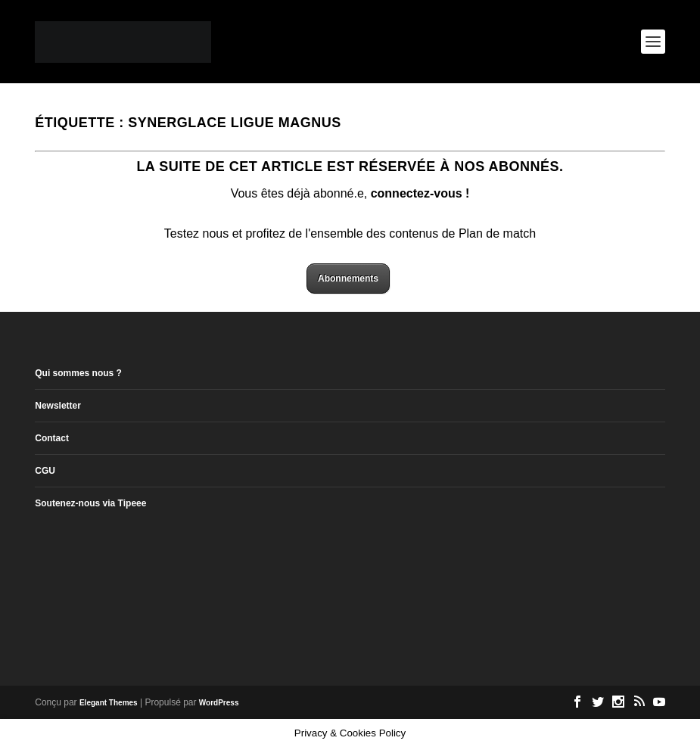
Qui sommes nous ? (78, 373)
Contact (52, 438)
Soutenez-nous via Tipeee (90, 503)
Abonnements (348, 279)
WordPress (219, 703)
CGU (45, 471)
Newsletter (58, 406)
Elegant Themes (109, 703)
